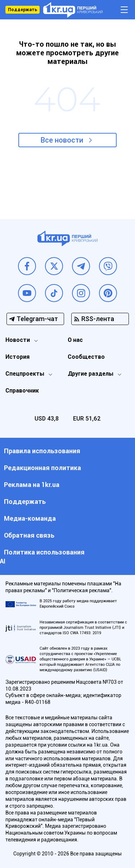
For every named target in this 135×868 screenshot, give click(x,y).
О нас (75, 340)
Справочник (22, 391)
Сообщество (86, 357)
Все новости (62, 140)
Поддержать (22, 10)
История (17, 357)
